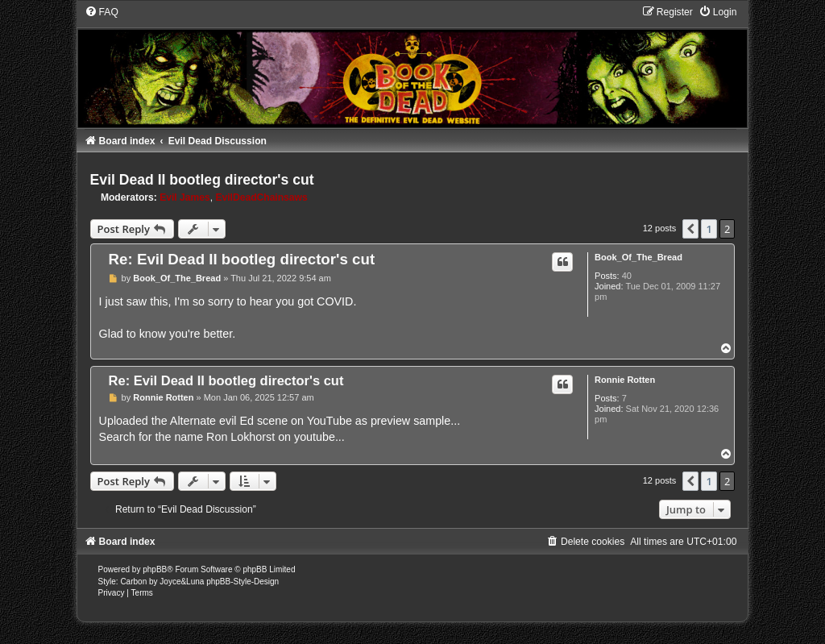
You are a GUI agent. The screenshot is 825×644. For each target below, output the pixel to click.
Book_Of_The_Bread (638, 257)
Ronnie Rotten (625, 380)
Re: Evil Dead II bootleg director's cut (242, 259)
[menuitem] (102, 12)
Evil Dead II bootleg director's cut (202, 180)
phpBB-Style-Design (243, 582)
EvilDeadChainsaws (261, 197)
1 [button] (709, 229)
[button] (690, 229)
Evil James (185, 197)
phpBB (155, 569)
